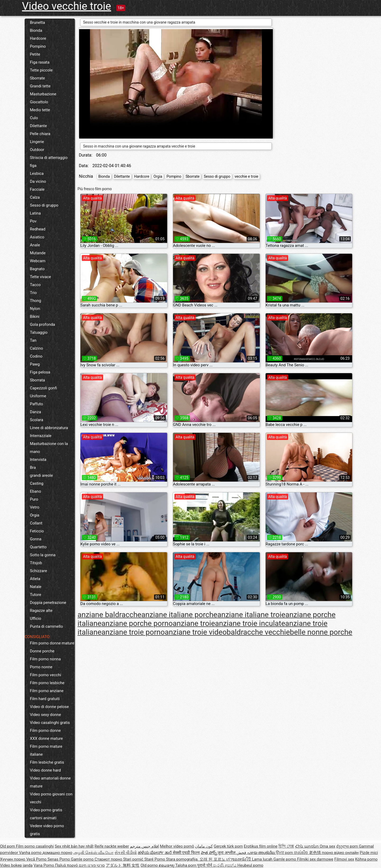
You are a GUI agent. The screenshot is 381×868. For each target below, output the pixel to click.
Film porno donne (45, 731)
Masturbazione (43, 94)
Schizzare (38, 571)
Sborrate (37, 78)
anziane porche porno (137, 623)
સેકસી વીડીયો (126, 853)
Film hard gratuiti (45, 699)
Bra (33, 468)
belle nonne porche (321, 632)
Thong (35, 301)
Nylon (35, 309)
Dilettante (38, 126)
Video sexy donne (45, 715)
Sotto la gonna (43, 555)
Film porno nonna (45, 659)
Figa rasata (40, 62)
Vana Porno (44, 865)
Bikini (35, 317)
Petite (35, 54)
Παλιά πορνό (67, 865)
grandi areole (41, 475)
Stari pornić (134, 859)
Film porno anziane (47, 691)
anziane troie (194, 623)
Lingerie (37, 142)
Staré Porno (155, 859)
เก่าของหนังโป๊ (239, 859)
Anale (35, 245)
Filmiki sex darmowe (315, 859)
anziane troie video (196, 632)
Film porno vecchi (46, 675)
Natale (36, 587)
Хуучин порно (13, 859)
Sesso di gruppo (44, 205)
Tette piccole (41, 70)
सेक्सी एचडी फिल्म (186, 853)
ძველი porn (348, 846)
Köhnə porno (366, 859)
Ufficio (36, 618)
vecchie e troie (247, 176)
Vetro (35, 507)
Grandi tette (40, 86)
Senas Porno (59, 859)
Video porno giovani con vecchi (51, 798)
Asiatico (37, 237)
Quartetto (38, 547)
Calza (35, 197)
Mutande (38, 253)
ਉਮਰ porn (285, 853)
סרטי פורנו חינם (92, 865)
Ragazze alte (41, 611)
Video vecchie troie (67, 6)
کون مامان (204, 846)
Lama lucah (263, 859)
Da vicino (38, 181)
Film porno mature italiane (46, 750)
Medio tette (40, 110)
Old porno (150, 865)
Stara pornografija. (183, 859)
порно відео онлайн (340, 853)
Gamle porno (83, 859)
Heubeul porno (250, 865)
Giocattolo (39, 102)
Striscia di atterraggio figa (49, 162)
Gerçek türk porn (228, 846)
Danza (35, 412)
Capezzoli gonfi (43, 388)
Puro (34, 499)
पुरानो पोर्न (205, 865)
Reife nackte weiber (112, 846)
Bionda (36, 30)
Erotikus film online (261, 846)
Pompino (38, 46)
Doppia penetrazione (48, 603)
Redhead (38, 229)
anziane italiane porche (179, 615)
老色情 (316, 853)
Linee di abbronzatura (49, 428)
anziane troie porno (133, 632)
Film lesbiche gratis (47, 762)
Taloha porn (186, 865)
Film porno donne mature (52, 643)
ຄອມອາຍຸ (167, 865)
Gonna (36, 539)
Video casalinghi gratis (50, 723)
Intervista (38, 460)
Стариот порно (109, 859)
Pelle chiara (40, 134)
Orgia (35, 515)
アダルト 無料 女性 (123, 865)
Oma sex (327, 846)
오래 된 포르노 (213, 859)
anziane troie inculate (250, 623)
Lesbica (37, 173)
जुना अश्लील (227, 853)
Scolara (37, 420)
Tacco (35, 285)
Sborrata (37, 380)
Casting (37, 483)
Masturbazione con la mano (49, 448)
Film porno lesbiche (47, 683)
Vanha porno (31, 853)
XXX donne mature (46, 738)
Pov (33, 221)
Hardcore (38, 38)
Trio (33, 293)
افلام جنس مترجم (144, 846)
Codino (36, 356)
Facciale (37, 189)
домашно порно (57, 853)
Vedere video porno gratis (47, 830)
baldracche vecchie (258, 632)
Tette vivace (40, 277)
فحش (242, 853)
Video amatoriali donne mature (50, 782)
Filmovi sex (344, 859)
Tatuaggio (39, 332)
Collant (36, 523)
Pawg (35, 364)
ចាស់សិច (301, 853)
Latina (35, 213)
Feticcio (37, 531)
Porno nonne (41, 667)
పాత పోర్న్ (209, 853)
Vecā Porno (37, 859)
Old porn (8, 846)
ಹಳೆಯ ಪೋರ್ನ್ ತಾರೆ (155, 853)
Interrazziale (41, 436)
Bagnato (37, 269)
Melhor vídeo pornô (177, 846)
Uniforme (38, 396)
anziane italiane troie (251, 615)
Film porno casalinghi (35, 846)
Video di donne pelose (49, 707)
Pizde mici (369, 853)
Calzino (37, 348)
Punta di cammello (46, 626)
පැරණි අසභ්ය (225, 865)
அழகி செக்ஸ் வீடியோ (93, 853)
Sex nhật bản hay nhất (74, 846)
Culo (34, 118)
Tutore (36, 595)
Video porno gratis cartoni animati (46, 814)
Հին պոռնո (307, 846)
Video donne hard (45, 770)
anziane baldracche (109, 615)
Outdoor (37, 150)
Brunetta (37, 23)
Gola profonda (42, 324)
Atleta (35, 579)
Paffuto (37, 404)
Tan (33, 340)
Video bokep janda (16, 865)
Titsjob (36, 563)
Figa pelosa (40, 372)
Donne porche (42, 651)
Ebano (35, 491)
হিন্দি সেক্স (286, 846)
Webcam (38, 261)
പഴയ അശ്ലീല (262, 853)
